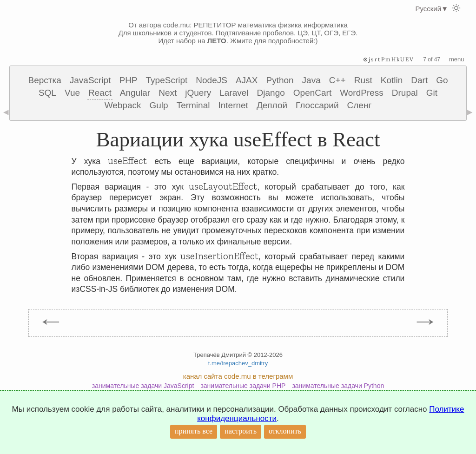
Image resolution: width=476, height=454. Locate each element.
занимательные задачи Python (338, 386)
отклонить (285, 431)
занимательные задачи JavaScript (143, 386)
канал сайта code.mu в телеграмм (238, 376)
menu (457, 59)
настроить (241, 431)
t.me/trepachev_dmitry (238, 363)
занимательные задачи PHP (243, 386)
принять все (194, 431)
